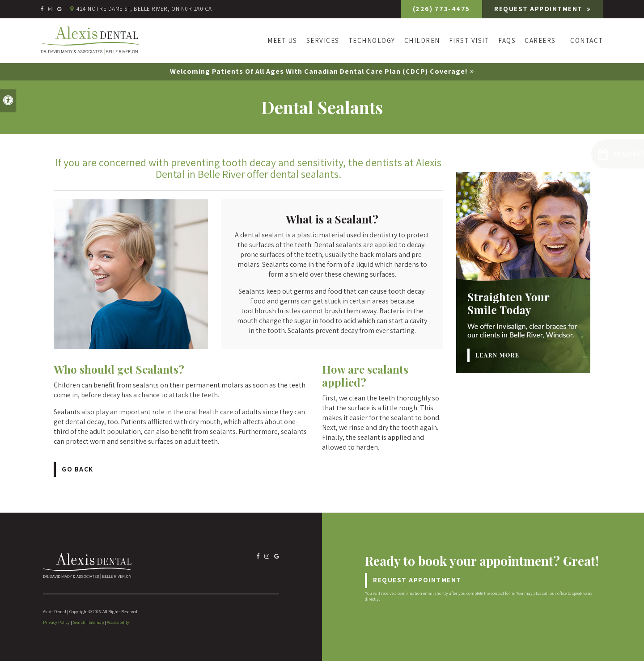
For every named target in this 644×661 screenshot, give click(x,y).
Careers (540, 40)
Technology (372, 40)
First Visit (469, 40)
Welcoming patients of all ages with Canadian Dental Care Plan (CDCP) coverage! (319, 71)
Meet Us (282, 40)
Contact (587, 40)
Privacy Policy (56, 622)
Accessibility (118, 622)
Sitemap (96, 622)
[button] (586, 154)
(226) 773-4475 (441, 9)
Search (79, 622)
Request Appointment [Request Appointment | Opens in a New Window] (539, 9)
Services (323, 40)
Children (422, 40)
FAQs (507, 40)
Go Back (78, 469)
